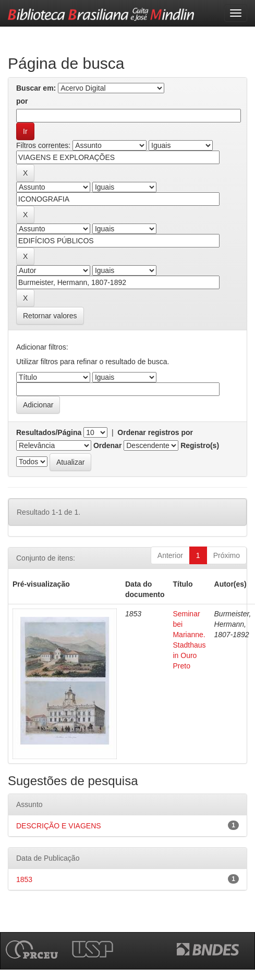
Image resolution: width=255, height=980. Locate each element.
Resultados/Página (49, 432)
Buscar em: (36, 88)
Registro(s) (200, 445)
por (22, 101)
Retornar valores (50, 316)
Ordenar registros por (155, 432)
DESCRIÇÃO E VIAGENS (59, 826)
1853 (24, 879)
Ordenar (107, 445)
